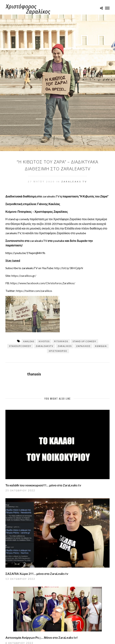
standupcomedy (20, 346)
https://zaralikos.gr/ (24, 276)
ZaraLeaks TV (74, 182)
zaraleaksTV (51, 196)
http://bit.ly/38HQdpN (69, 268)
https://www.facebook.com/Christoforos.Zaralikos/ (43, 283)
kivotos (44, 341)
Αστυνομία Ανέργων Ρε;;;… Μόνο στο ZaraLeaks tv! (42, 638)
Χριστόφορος (58, 351)
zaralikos (65, 346)
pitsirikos (61, 341)
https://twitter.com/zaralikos (34, 291)
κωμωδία (101, 346)
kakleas (29, 341)
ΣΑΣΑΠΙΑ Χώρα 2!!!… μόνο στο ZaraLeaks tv (37, 574)
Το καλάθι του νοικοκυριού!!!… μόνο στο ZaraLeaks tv (43, 485)
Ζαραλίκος (83, 346)
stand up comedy (84, 341)
